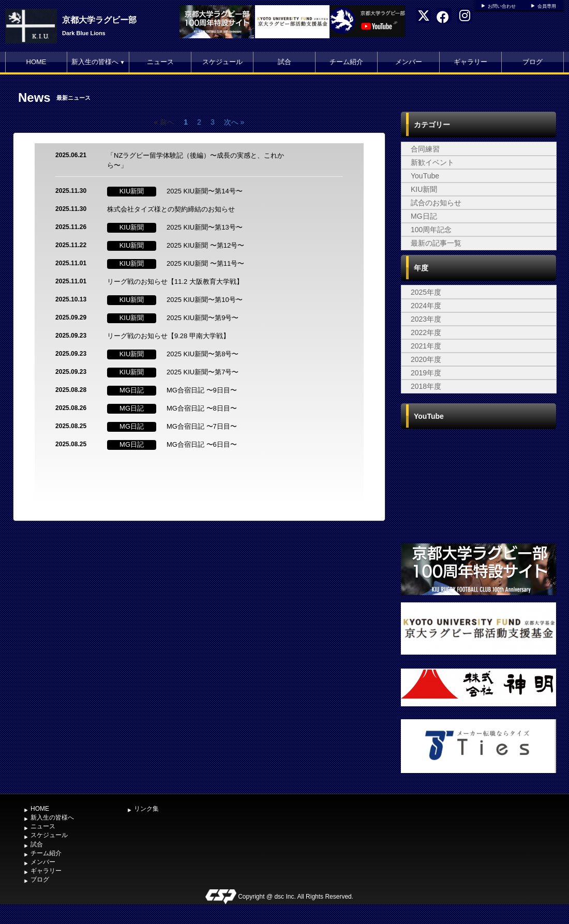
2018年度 (426, 386)
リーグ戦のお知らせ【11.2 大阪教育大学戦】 (175, 282)
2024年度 (426, 306)
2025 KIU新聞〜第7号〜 (203, 372)
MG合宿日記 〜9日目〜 (202, 390)
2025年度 (426, 292)
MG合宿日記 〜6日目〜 (202, 444)
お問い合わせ (502, 6)
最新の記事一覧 (436, 243)
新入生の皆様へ (98, 62)
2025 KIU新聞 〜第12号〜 (205, 245)
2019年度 (426, 373)
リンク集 (146, 809)
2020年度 (426, 359)
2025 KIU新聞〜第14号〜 (205, 191)
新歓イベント (432, 162)
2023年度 (426, 319)
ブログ (533, 62)
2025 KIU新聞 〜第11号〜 (205, 263)
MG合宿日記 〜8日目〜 (202, 408)
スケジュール (222, 62)
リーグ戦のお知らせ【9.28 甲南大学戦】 (168, 336)
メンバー (409, 62)
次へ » (234, 122)
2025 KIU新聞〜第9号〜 (203, 318)
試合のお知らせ (436, 203)
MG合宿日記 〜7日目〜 (202, 426)
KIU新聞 (424, 189)
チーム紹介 (346, 62)
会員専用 (547, 6)
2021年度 (426, 346)
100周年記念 (431, 230)
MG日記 (424, 216)
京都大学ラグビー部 (99, 20)
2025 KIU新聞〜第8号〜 (203, 354)
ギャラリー (470, 62)
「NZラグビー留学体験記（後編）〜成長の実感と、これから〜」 (196, 160)
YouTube (425, 176)
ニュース (160, 62)
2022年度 (426, 332)
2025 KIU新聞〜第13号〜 (205, 227)
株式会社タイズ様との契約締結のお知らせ (171, 209)
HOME (36, 62)
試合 (284, 62)
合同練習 (425, 149)
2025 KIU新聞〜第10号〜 (205, 300)
